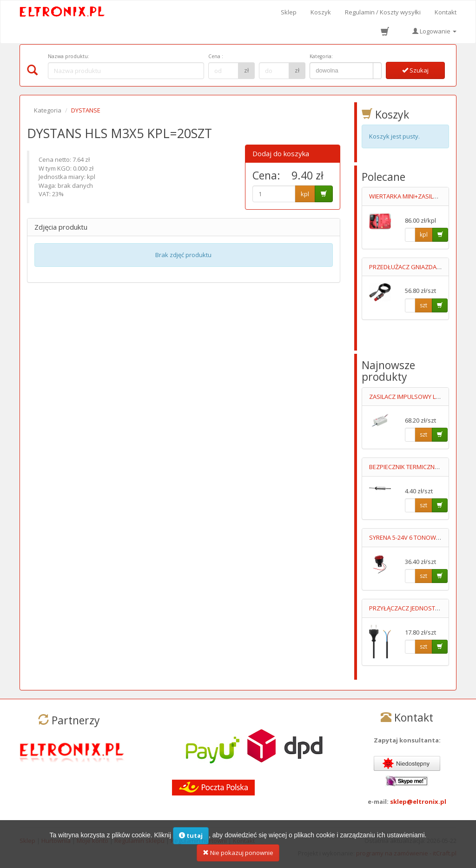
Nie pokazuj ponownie (238, 857)
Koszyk (321, 12)
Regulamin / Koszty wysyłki (383, 12)
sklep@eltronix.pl (418, 802)
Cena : (216, 56)
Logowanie (434, 31)
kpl (305, 194)
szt (423, 305)
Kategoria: (321, 56)
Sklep (289, 12)
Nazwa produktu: (69, 56)
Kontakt (446, 12)
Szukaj (415, 70)
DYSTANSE (86, 110)
